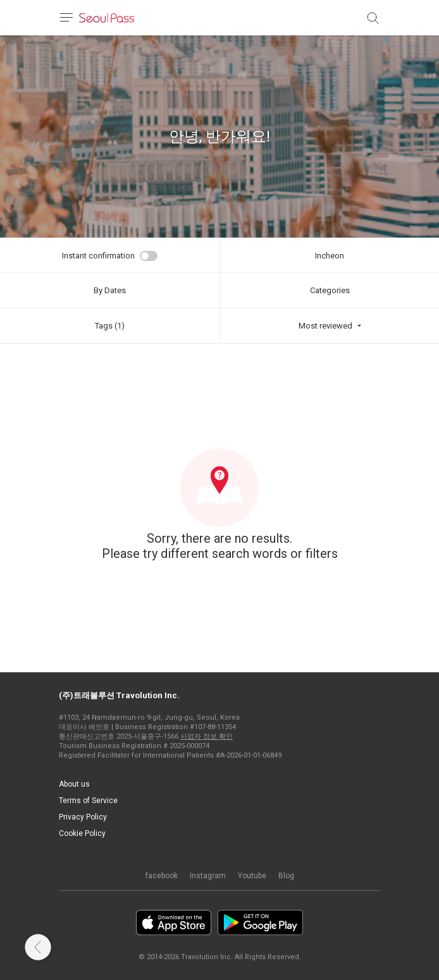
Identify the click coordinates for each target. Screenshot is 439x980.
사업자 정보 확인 (207, 736)
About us (74, 784)
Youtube (252, 876)
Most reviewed (325, 326)
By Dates (110, 290)
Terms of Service (88, 801)
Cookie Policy (82, 833)
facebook (162, 876)
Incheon (330, 256)
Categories (330, 290)
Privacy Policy (83, 817)
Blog (286, 876)
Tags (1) (110, 326)
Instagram (208, 876)
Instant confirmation (98, 256)
